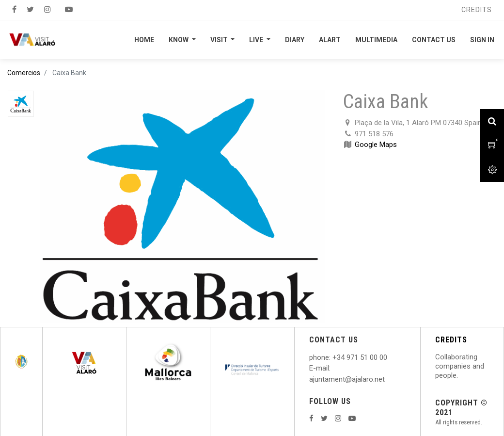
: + (333, 357)
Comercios (24, 73)
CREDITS (451, 340)
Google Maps (376, 145)
